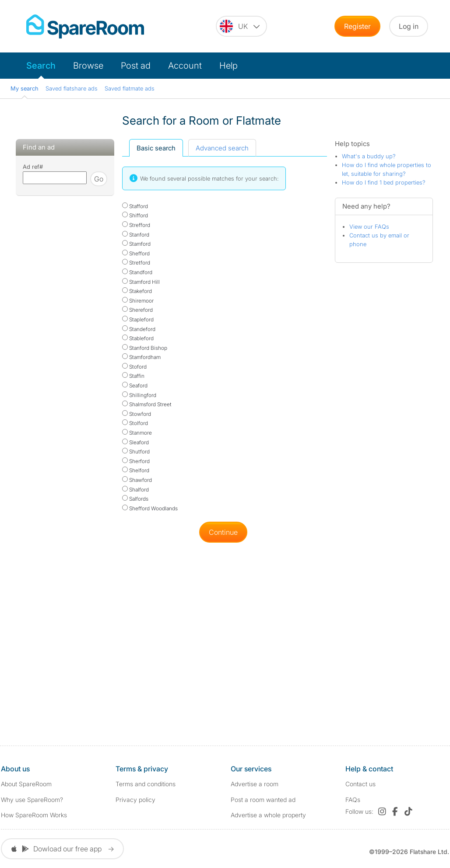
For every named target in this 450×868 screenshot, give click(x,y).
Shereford (137, 310)
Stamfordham (141, 357)
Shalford (135, 490)
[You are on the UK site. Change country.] (241, 26)
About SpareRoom (26, 784)
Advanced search (222, 148)
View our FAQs (369, 227)
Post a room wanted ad (263, 800)
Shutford (136, 451)
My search (25, 88)
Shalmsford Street (147, 404)
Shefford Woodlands (150, 508)
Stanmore (137, 433)
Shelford (136, 470)
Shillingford (139, 395)
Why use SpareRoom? (32, 800)
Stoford (134, 367)
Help (229, 66)
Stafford (135, 206)
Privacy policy (135, 800)
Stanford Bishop (145, 348)
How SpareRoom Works (34, 815)
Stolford (135, 423)
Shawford (137, 480)
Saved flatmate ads (130, 88)
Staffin (133, 376)
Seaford (135, 385)
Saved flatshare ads (72, 88)
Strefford (136, 225)
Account (185, 66)
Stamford (136, 244)
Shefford (136, 253)
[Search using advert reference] (55, 178)
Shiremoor (138, 301)
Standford (137, 272)
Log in (409, 26)
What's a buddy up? (369, 156)
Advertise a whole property (268, 815)
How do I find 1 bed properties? (384, 182)
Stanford (136, 235)
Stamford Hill (141, 282)
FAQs (353, 800)
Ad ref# (33, 167)
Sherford (136, 461)
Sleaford (135, 442)
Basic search (156, 148)
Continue (223, 532)
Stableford (138, 338)
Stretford (136, 263)
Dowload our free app (62, 849)
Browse (88, 66)
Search (41, 66)
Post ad (136, 66)
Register (357, 26)
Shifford (135, 215)
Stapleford (138, 319)
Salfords (135, 499)
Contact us (360, 784)
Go (99, 179)
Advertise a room (255, 784)
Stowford (137, 414)
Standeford (139, 329)
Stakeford (137, 291)
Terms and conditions (146, 784)
